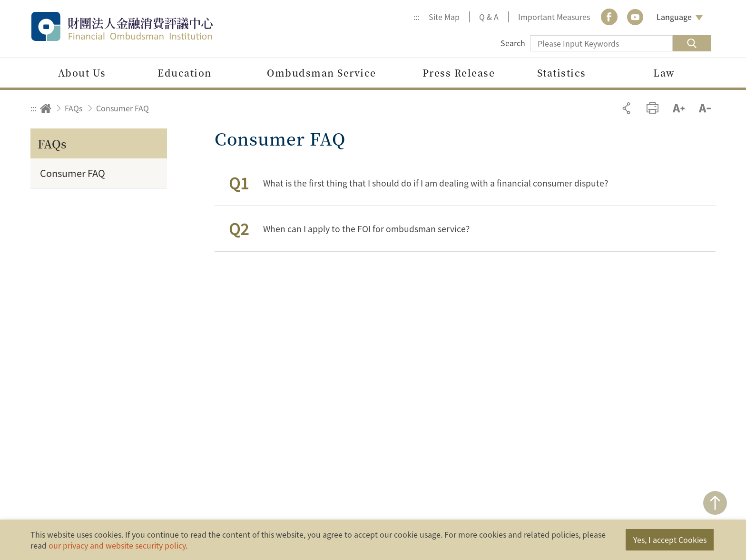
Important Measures (554, 17)
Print (653, 108)
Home (46, 108)
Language (674, 17)
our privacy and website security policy (117, 545)
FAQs (74, 108)
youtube (635, 17)
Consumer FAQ (123, 108)
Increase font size (679, 108)
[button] (465, 183)
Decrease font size (705, 108)
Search (513, 43)
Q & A (489, 17)
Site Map (444, 17)
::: (416, 17)
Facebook (609, 17)
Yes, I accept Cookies (670, 540)
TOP (715, 503)
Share (626, 108)
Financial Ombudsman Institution (142, 26)
